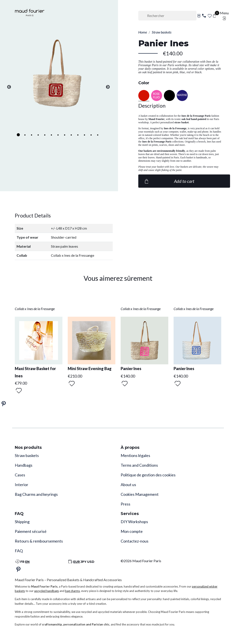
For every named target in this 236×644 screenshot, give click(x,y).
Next (108, 87)
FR (22, 562)
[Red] (144, 96)
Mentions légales (135, 455)
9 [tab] (71, 135)
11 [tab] (84, 135)
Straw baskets (27, 455)
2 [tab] (25, 135)
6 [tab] (51, 135)
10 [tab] (78, 135)
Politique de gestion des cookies (148, 475)
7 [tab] (58, 135)
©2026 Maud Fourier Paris (141, 561)
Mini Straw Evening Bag (90, 369)
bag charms (72, 591)
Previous (9, 87)
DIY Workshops (134, 522)
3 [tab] (32, 135)
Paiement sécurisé (31, 531)
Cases (20, 475)
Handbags (24, 465)
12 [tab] (91, 135)
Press (125, 504)
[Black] (169, 95)
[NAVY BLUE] (182, 95)
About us (128, 485)
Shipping (22, 522)
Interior (22, 485)
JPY (83, 562)
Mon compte (132, 531)
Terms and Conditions (139, 465)
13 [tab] (98, 135)
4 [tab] (38, 135)
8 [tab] (65, 135)
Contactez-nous (135, 541)
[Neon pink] (157, 95)
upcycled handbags (47, 591)
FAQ (19, 551)
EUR (77, 562)
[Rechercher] (167, 16)
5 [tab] (45, 135)
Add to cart (169, 181)
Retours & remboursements (39, 541)
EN (27, 562)
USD (91, 562)
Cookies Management (140, 494)
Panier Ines (131, 369)
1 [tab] (18, 135)
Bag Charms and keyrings (36, 494)
